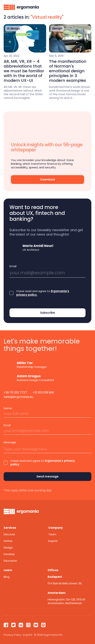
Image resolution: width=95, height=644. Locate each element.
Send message (47, 476)
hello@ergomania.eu (18, 397)
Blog (7, 577)
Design (8, 547)
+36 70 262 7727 (15, 392)
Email (13, 266)
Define (8, 541)
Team (52, 534)
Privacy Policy (13, 635)
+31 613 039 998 (43, 392)
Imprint (53, 541)
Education (10, 561)
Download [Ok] (48, 179)
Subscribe (47, 313)
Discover (9, 534)
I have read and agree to (43, 293)
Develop (9, 554)
